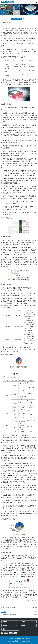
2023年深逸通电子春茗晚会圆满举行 (19, 614)
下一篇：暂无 (34, 607)
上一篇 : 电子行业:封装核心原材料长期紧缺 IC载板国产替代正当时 (10, 607)
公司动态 (19, 19)
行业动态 (25, 19)
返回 (36, 611)
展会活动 (13, 19)
